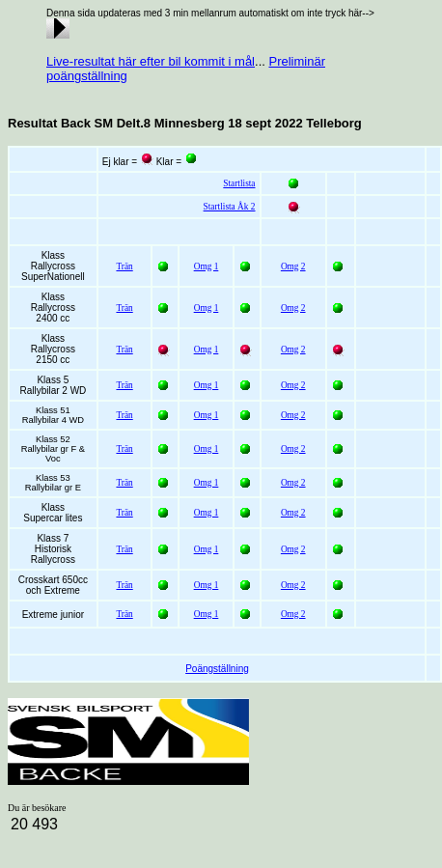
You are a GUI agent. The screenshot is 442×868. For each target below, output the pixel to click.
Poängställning (217, 669)
